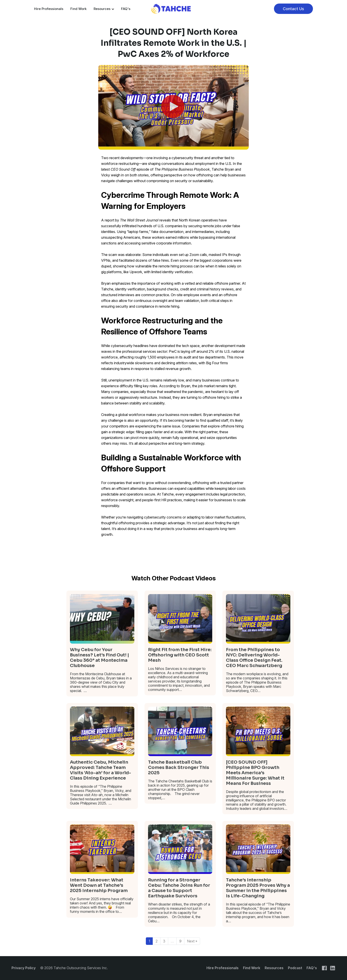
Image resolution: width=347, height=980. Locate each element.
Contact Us (293, 9)
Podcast (295, 968)
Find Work (78, 9)
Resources (104, 9)
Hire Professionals (49, 9)
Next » (192, 941)
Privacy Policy (24, 968)
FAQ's (126, 9)
